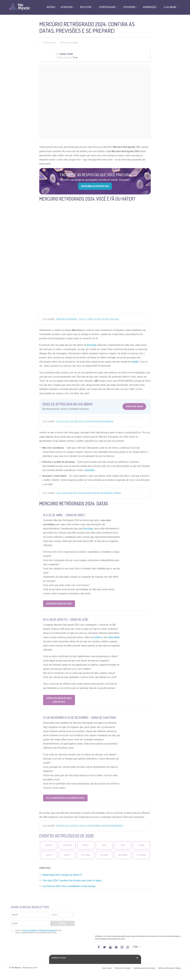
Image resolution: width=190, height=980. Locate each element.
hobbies (98, 637)
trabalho (135, 362)
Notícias (51, 7)
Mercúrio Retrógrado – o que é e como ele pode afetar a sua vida (87, 319)
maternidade (114, 637)
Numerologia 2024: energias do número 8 (62, 875)
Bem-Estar (86, 7)
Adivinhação (150, 7)
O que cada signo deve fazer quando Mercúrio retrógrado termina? (89, 493)
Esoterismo (129, 7)
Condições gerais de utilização (144, 968)
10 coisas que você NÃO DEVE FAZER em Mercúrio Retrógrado (85, 422)
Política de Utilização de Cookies (169, 968)
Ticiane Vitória (66, 54)
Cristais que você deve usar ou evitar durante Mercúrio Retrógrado (89, 826)
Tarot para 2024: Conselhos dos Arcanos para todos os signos (72, 880)
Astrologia (50, 43)
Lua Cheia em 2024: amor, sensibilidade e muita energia (69, 886)
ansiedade (90, 470)
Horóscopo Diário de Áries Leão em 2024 (59, 700)
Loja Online (170, 7)
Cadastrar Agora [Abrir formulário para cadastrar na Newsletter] (134, 406)
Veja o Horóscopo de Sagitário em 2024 (65, 798)
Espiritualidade (69, 43)
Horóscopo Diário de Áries (59, 604)
